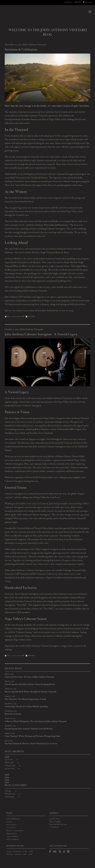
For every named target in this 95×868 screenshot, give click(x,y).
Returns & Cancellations (15, 831)
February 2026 (14, 766)
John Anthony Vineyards (11, 12)
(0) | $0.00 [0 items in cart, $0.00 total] (87, 2)
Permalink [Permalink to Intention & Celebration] (30, 317)
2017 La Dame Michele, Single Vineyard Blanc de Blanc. (44, 253)
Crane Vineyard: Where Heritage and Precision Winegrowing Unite (32, 737)
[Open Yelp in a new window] (60, 852)
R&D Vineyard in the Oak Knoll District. (29, 178)
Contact (9, 822)
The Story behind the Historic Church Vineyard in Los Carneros (31, 744)
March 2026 (13, 763)
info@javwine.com (60, 824)
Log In (77, 2)
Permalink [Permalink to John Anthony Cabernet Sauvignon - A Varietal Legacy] (30, 656)
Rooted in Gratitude (13, 714)
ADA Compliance (13, 840)
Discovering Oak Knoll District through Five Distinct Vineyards (31, 692)
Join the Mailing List (13, 819)
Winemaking (14, 797)
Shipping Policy (12, 834)
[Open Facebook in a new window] (50, 852)
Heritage (12, 791)
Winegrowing (14, 794)
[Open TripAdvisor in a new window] (55, 852)
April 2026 (13, 760)
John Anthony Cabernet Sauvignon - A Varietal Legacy (41, 335)
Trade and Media (12, 837)
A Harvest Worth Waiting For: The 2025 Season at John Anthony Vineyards (36, 722)
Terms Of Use (11, 828)
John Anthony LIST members (18, 297)
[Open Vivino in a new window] (64, 852)
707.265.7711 (68, 2)
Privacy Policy (11, 825)
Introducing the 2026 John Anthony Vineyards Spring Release (30, 685)
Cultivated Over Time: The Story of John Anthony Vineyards (30, 677)
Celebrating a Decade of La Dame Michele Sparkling (26, 707)
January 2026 (14, 769)
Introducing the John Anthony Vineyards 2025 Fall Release (29, 729)
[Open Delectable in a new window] (68, 852)
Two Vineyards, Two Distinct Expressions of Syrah (25, 700)
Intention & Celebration (21, 50)
